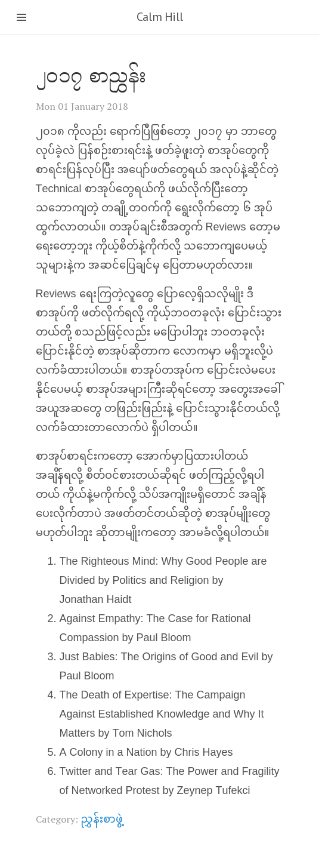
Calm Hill (159, 17)
